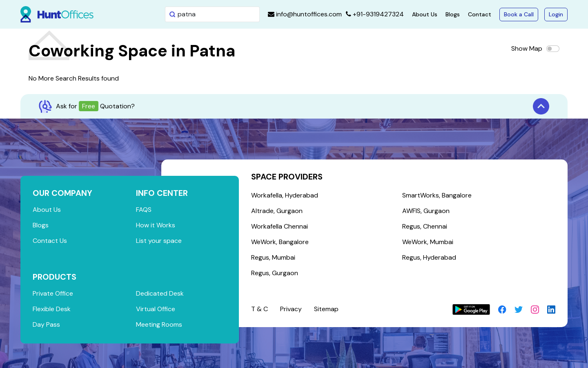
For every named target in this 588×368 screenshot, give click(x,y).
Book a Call (519, 14)
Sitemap (326, 309)
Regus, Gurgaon (275, 273)
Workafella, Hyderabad (285, 195)
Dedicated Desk (160, 293)
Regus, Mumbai (273, 257)
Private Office (53, 293)
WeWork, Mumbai (428, 242)
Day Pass (46, 324)
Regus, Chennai (425, 226)
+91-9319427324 (375, 14)
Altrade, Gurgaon (277, 211)
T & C (259, 309)
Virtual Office (156, 309)
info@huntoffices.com (305, 14)
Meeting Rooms (159, 324)
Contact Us (50, 241)
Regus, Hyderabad (429, 257)
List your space (159, 241)
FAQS (144, 210)
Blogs (453, 14)
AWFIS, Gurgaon (426, 211)
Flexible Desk (52, 309)
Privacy (291, 309)
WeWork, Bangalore (280, 242)
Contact (480, 14)
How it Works (156, 225)
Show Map (527, 48)
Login (556, 14)
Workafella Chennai (280, 226)
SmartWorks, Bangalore (437, 195)
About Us (425, 14)
